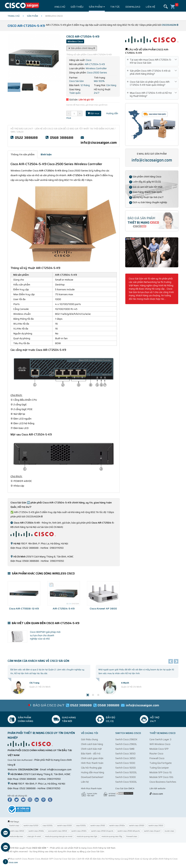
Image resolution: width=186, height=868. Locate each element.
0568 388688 (62, 138)
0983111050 (54, 779)
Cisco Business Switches (163, 782)
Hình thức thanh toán (92, 763)
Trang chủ (58, 7)
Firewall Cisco (157, 758)
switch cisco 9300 (64, 826)
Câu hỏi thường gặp (91, 768)
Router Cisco (156, 754)
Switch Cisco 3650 (125, 754)
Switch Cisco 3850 (125, 758)
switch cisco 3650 (156, 826)
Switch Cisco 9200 (126, 768)
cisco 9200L (48, 826)
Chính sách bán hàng (92, 744)
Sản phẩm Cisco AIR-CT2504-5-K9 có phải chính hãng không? (152, 72)
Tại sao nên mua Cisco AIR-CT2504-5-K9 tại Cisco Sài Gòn (152, 61)
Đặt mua (93, 113)
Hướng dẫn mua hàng (93, 772)
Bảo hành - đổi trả (91, 754)
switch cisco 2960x (117, 826)
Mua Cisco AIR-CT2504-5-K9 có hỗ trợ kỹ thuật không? (152, 94)
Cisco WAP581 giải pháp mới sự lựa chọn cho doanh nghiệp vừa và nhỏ (45, 635)
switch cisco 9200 (31, 826)
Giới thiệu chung (89, 739)
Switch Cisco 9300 (126, 777)
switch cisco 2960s (36, 831)
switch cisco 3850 (17, 831)
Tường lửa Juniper (159, 768)
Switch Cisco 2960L (126, 744)
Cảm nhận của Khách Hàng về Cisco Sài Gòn (38, 661)
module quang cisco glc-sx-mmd (59, 836)
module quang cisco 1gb (87, 836)
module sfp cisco (16, 836)
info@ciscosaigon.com (99, 142)
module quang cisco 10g (112, 836)
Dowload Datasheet (92, 777)
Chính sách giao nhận (92, 758)
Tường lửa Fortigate (161, 763)
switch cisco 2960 (98, 826)
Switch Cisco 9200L (126, 772)
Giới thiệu (77, 7)
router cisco (169, 831)
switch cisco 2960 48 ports (129, 831)
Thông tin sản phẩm (23, 154)
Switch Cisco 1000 (125, 763)
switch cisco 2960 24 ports (102, 831)
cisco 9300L (81, 826)
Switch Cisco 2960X (126, 739)
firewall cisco (132, 836)
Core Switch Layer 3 (160, 739)
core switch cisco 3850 (58, 831)
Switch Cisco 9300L (126, 782)
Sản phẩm (97, 7)
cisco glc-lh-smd (34, 836)
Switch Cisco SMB (125, 749)
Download (133, 7)
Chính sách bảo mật (91, 749)
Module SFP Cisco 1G (161, 772)
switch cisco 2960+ (79, 831)
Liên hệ (150, 7)
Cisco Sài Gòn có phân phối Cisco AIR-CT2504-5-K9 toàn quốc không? (152, 83)
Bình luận (46, 154)
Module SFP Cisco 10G (161, 777)
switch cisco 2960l (137, 826)
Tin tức (115, 7)
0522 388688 (26, 138)
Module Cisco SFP (159, 749)
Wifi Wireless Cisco (160, 744)
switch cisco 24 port (152, 831)
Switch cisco (14, 826)
